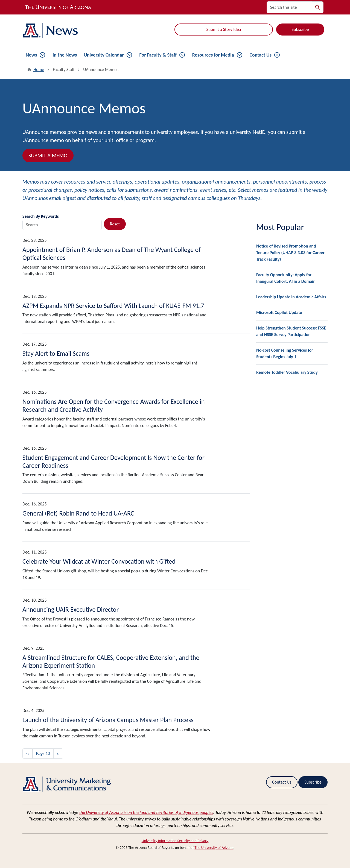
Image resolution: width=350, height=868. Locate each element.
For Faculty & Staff (158, 55)
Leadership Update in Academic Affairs (291, 297)
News (31, 55)
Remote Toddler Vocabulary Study (287, 372)
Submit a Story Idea (224, 29)
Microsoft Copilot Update (279, 312)
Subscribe (300, 29)
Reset (115, 224)
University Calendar (104, 55)
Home (39, 70)
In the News (65, 55)
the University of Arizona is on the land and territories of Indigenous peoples (146, 812)
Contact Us (261, 55)
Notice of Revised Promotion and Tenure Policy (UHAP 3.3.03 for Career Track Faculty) (290, 253)
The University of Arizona (214, 848)
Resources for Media (213, 55)
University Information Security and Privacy (175, 841)
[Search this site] (289, 7)
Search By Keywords (41, 216)
